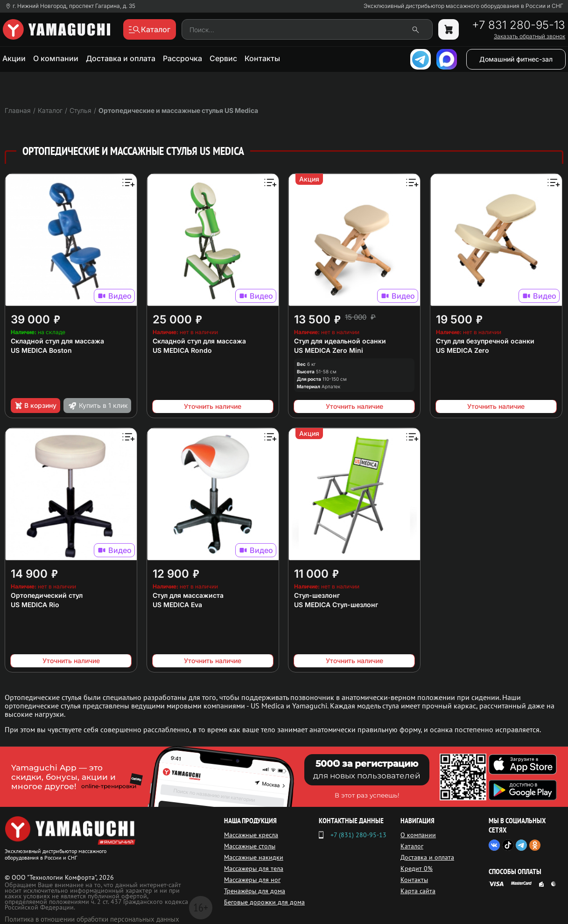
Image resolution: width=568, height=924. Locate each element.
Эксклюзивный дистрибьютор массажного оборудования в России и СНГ (463, 6)
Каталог (412, 846)
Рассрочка (182, 58)
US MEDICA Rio (35, 605)
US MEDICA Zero (463, 350)
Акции (14, 58)
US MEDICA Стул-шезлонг (336, 605)
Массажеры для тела (254, 868)
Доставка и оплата (121, 58)
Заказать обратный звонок (529, 36)
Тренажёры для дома (255, 891)
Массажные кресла (251, 835)
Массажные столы (250, 846)
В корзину (35, 406)
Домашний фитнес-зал (516, 59)
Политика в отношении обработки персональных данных (92, 919)
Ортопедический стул (47, 595)
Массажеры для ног (252, 880)
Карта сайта (418, 891)
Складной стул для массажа (57, 341)
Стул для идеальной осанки (340, 341)
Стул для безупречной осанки (485, 341)
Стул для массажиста (188, 595)
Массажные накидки (254, 857)
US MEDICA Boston (41, 350)
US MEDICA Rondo (182, 350)
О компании (56, 58)
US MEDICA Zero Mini (329, 350)
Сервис (223, 58)
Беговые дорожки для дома (264, 902)
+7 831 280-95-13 (519, 25)
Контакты (262, 58)
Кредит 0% (417, 868)
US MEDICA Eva (177, 605)
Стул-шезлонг (317, 595)
